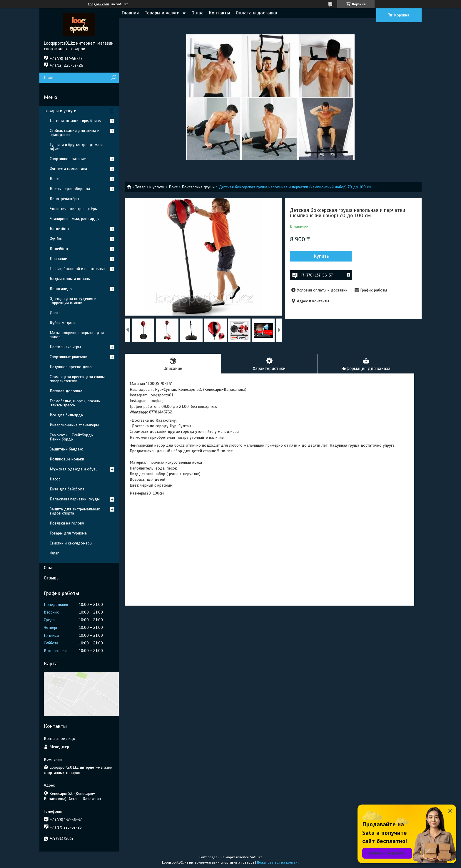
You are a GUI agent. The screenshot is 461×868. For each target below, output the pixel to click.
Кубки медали (63, 323)
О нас (197, 13)
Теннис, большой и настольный (78, 269)
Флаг (54, 553)
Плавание (58, 259)
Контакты (219, 13)
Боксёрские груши (198, 187)
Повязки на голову (67, 523)
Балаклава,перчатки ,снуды (75, 499)
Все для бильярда (66, 415)
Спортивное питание (68, 159)
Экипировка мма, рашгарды (75, 219)
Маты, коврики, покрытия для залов (77, 335)
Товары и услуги (162, 13)
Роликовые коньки (67, 459)
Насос (55, 479)
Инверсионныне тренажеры (74, 425)
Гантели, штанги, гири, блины (76, 121)
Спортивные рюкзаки (69, 357)
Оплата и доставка (257, 13)
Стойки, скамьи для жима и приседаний (75, 133)
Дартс (55, 313)
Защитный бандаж (66, 449)
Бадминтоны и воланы (70, 279)
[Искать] (114, 78)
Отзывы (52, 578)
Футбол (57, 239)
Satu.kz (256, 857)
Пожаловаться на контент (278, 862)
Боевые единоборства (70, 189)
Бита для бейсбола (67, 489)
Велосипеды (61, 289)
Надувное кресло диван (72, 367)
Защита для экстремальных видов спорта (75, 511)
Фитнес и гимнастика (68, 169)
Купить (321, 256)
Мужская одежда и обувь (74, 469)
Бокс (173, 187)
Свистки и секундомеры (71, 543)
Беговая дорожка (66, 391)
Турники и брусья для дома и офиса (76, 147)
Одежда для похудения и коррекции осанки (73, 301)
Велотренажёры (64, 199)
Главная (130, 13)
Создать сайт (99, 4)
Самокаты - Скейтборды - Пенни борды (73, 437)
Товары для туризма (68, 533)
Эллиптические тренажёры (74, 209)
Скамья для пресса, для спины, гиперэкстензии (78, 379)
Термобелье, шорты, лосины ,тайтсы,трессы (75, 403)
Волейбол (59, 249)
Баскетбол (59, 229)
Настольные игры (65, 347)
